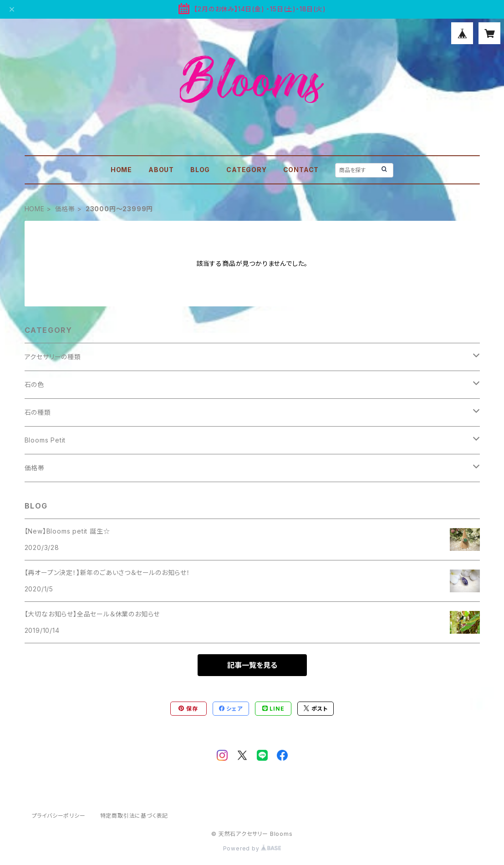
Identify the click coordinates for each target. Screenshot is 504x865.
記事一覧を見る (252, 665)
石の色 (34, 384)
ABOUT (161, 170)
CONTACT (301, 170)
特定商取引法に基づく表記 (134, 816)
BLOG (200, 170)
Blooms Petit (45, 440)
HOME (121, 170)
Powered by (252, 848)
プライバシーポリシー (59, 816)
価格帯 (65, 209)
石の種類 (38, 412)
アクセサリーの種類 (53, 357)
